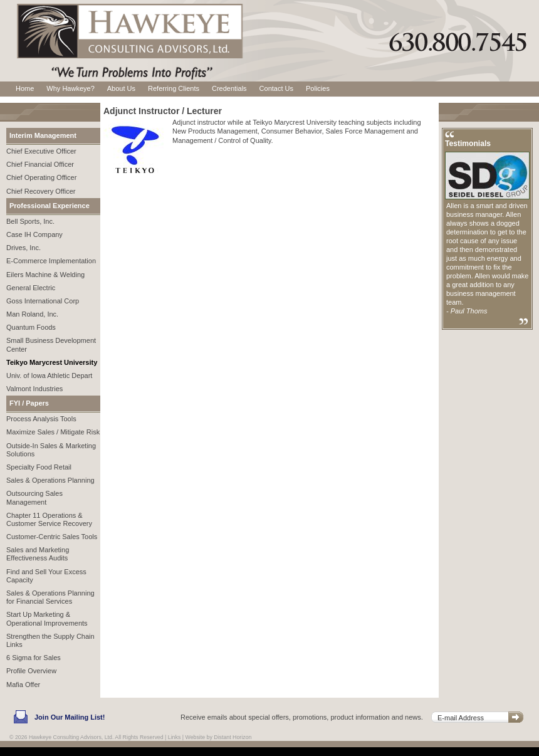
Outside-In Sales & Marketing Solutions (51, 450)
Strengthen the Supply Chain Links (50, 640)
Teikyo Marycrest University (52, 362)
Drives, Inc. (24, 248)
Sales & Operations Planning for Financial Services (50, 597)
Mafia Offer (23, 685)
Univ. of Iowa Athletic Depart (49, 375)
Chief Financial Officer (40, 164)
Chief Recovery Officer (41, 191)
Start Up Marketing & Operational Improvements (47, 618)
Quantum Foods (31, 327)
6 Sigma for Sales (34, 658)
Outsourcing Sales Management (34, 497)
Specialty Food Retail (39, 467)
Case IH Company (34, 234)
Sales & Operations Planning (50, 480)
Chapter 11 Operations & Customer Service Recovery (49, 519)
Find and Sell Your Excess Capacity (46, 576)
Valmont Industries (34, 389)
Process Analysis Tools (41, 419)
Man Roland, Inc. (32, 314)
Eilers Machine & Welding (45, 275)
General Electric (31, 288)
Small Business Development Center (51, 344)
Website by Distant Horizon (219, 737)
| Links (173, 737)
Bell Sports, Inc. (30, 221)
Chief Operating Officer (41, 177)
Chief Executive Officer (41, 151)
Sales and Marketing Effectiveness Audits (38, 554)
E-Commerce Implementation (51, 261)
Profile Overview (31, 671)
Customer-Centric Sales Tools (52, 537)
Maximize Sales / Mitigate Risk (53, 432)
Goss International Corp (43, 301)
